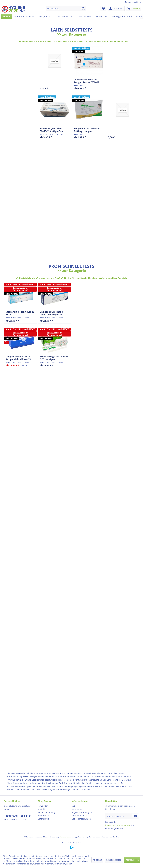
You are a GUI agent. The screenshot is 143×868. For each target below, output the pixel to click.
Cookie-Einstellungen (81, 819)
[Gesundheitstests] (66, 17)
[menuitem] (66, 9)
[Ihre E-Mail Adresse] (119, 816)
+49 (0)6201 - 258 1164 (18, 816)
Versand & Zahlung (47, 812)
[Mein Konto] (116, 9)
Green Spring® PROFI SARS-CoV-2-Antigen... (54, 358)
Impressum (77, 809)
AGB (73, 806)
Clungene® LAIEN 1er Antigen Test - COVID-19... (87, 81)
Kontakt (41, 809)
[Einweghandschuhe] (122, 17)
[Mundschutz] (102, 17)
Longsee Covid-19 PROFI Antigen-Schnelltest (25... (19, 358)
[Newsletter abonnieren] (135, 816)
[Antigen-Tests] (46, 17)
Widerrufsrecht (45, 816)
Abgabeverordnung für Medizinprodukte (82, 814)
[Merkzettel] (103, 9)
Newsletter (43, 806)
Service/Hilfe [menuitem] (132, 2)
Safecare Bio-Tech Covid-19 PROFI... (20, 313)
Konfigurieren (132, 860)
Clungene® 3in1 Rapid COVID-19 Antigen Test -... (53, 313)
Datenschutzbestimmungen (118, 825)
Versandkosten (66, 837)
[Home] (6, 17)
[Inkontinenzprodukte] (24, 17)
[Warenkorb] (134, 9)
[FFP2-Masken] (85, 17)
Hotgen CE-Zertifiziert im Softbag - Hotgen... (87, 130)
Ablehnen (97, 860)
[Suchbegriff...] (66, 9)
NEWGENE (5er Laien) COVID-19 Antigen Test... (53, 130)
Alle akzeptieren (114, 860)
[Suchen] (83, 9)
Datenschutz (44, 819)
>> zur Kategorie (71, 34)
